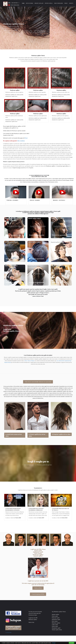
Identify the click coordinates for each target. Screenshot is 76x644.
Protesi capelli (49, 3)
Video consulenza (59, 3)
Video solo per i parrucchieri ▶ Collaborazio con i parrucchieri (38, 382)
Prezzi (66, 3)
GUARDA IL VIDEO (9, 518)
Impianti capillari (39, 3)
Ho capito (72, 643)
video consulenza (21, 141)
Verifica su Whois (38, 588)
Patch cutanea (30, 3)
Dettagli (54, 643)
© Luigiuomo (8, 632)
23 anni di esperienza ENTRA (38, 594)
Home (24, 2)
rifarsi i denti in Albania (30, 361)
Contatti (71, 3)
